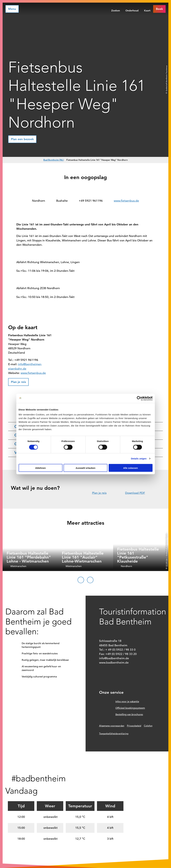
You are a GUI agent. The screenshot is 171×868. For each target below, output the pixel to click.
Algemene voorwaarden (112, 726)
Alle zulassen (130, 468)
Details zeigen (139, 459)
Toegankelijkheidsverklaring (114, 734)
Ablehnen (40, 468)
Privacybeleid (134, 726)
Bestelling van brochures (129, 715)
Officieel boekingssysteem (130, 708)
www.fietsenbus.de (126, 201)
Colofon (148, 726)
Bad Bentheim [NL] (54, 160)
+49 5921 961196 (91, 201)
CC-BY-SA (166, 562)
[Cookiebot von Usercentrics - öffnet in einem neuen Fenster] (139, 398)
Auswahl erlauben (85, 468)
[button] (159, 9)
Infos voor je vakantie (127, 702)
